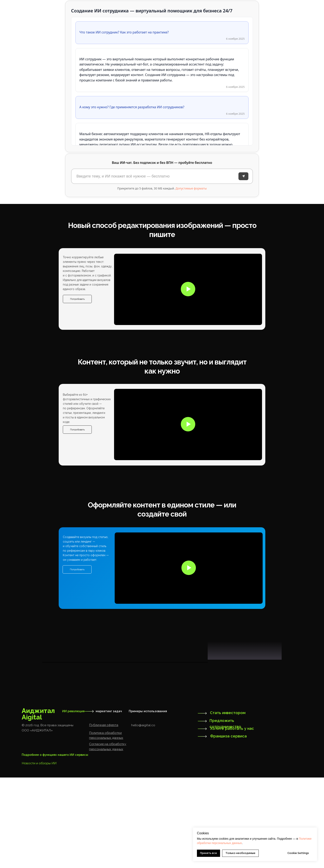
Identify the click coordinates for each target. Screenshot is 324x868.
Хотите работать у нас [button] (232, 819)
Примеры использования (148, 802)
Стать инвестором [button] (228, 803)
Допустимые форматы (191, 188)
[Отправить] (243, 176)
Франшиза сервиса (228, 827)
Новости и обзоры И (38, 854)
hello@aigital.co (143, 816)
